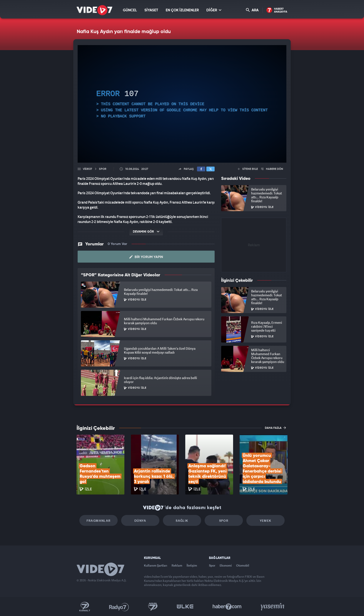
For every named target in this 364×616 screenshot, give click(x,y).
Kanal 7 (85, 607)
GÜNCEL (130, 10)
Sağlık (182, 521)
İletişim (192, 565)
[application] (182, 104)
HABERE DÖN (272, 169)
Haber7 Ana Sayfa (277, 10)
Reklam (177, 565)
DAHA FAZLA (275, 428)
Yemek (266, 521)
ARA (252, 10)
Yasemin (273, 607)
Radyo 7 (119, 607)
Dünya (140, 521)
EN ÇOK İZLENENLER (182, 10)
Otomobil (243, 565)
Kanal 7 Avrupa (153, 607)
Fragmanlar (99, 521)
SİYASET (151, 10)
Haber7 (227, 607)
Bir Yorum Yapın (146, 257)
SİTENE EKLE (248, 169)
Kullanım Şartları (156, 565)
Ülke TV (185, 607)
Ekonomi (226, 565)
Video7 (87, 169)
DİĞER (214, 10)
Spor (224, 521)
